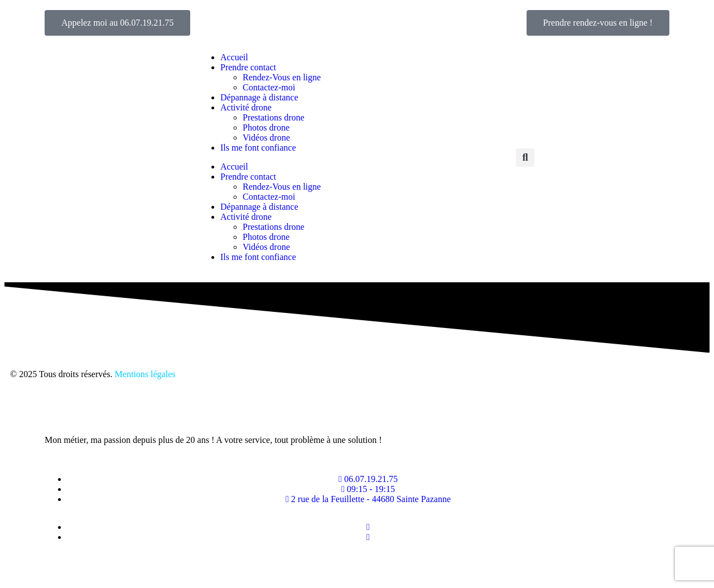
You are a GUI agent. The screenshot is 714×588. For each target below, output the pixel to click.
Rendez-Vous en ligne (282, 77)
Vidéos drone (266, 138)
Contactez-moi (269, 87)
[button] (525, 158)
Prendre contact (248, 67)
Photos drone (266, 127)
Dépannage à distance (259, 97)
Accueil (234, 57)
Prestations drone (274, 117)
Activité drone (246, 107)
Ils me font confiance (258, 148)
